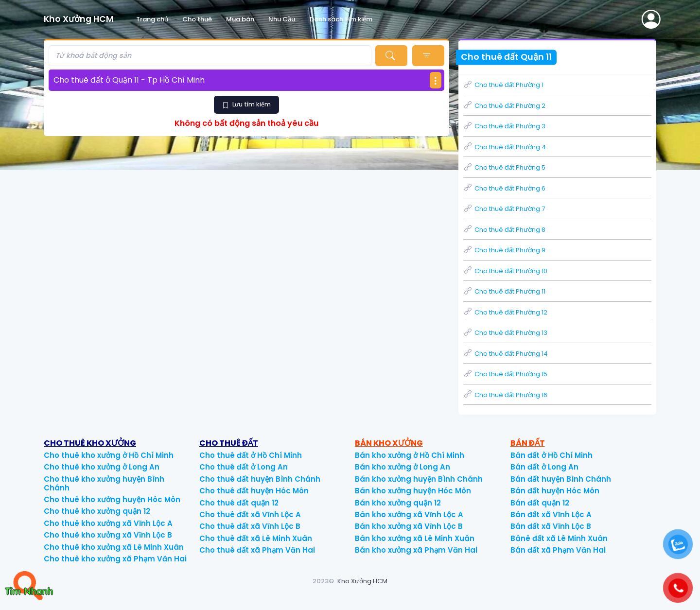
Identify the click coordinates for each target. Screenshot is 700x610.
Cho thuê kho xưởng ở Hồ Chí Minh (109, 455)
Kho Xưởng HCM (362, 581)
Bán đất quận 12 (540, 503)
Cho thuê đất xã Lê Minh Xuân (256, 538)
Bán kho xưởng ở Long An (402, 467)
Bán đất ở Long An (544, 467)
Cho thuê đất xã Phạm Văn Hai (257, 550)
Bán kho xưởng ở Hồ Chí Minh (410, 455)
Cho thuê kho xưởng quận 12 (97, 511)
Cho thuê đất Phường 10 (505, 271)
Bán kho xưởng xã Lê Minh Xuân (415, 538)
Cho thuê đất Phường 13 (505, 333)
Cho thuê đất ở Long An (244, 467)
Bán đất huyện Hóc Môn (555, 491)
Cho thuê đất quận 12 (239, 503)
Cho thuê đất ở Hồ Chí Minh (251, 455)
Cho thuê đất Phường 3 (504, 126)
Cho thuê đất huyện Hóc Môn (254, 491)
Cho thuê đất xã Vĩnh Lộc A (250, 514)
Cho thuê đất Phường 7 (504, 209)
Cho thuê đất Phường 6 (504, 188)
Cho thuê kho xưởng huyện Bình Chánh (104, 483)
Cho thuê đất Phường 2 (504, 106)
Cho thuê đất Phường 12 (505, 312)
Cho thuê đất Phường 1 (503, 85)
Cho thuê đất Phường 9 (504, 250)
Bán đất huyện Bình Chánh (561, 479)
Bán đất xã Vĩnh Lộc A (551, 514)
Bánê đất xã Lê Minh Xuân (559, 538)
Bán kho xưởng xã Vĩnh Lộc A (409, 514)
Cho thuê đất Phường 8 (504, 230)
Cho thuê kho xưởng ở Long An (102, 467)
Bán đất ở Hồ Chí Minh (551, 455)
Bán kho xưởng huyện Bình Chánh (419, 479)
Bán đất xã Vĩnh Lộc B (551, 526)
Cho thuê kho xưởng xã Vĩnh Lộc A (108, 523)
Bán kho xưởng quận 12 (398, 503)
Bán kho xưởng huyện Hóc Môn (413, 491)
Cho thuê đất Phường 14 (506, 354)
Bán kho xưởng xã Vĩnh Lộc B (409, 526)
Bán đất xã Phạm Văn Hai (558, 550)
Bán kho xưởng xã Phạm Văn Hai (416, 550)
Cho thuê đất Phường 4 (505, 147)
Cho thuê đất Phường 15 (505, 374)
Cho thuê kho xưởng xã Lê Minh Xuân (114, 547)
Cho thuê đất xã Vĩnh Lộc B (250, 526)
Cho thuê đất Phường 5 (504, 167)
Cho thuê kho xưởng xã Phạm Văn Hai (115, 559)
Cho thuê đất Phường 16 (505, 395)
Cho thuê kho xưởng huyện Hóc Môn (112, 499)
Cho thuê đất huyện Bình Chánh (260, 479)
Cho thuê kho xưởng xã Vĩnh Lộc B (108, 535)
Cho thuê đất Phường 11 (504, 291)
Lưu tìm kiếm (246, 104)
